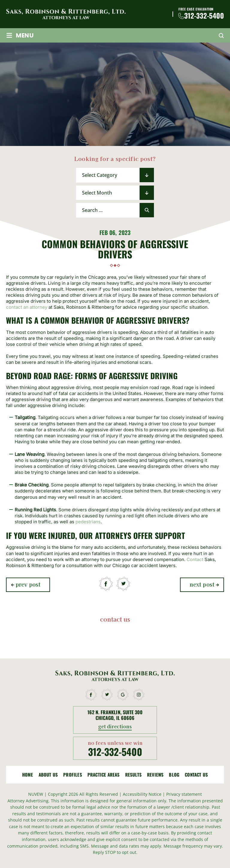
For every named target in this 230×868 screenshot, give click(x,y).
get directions (115, 727)
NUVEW (36, 794)
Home (28, 775)
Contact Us (196, 775)
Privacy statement (184, 794)
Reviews (155, 775)
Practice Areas (104, 775)
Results (133, 775)
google (123, 695)
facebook (106, 584)
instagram (139, 695)
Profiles (73, 775)
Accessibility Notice (143, 794)
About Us (48, 775)
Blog (174, 775)
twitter (124, 584)
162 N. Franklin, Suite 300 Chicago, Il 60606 (115, 715)
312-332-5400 (204, 16)
